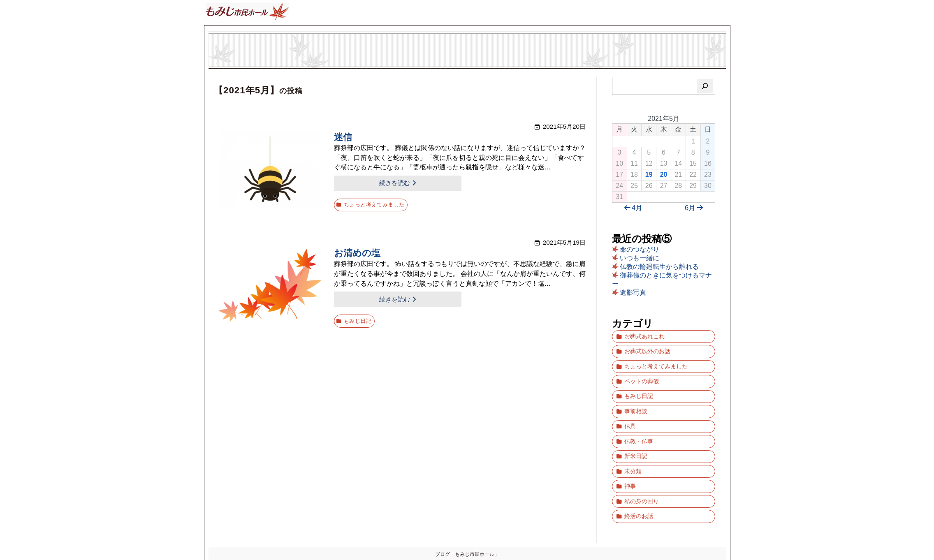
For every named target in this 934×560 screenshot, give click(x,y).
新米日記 (636, 437)
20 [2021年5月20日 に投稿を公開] (664, 175)
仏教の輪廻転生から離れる (659, 267)
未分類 (633, 450)
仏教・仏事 (639, 425)
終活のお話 (639, 488)
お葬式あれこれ (644, 335)
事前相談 (636, 399)
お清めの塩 (357, 251)
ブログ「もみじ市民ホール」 (467, 525)
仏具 (630, 412)
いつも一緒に (640, 258)
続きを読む (366, 183)
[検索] (705, 86)
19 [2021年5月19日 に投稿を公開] (649, 175)
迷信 (343, 138)
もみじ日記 (358, 315)
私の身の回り (642, 476)
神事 (630, 463)
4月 (632, 208)
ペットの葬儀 (642, 374)
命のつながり (640, 249)
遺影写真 (633, 293)
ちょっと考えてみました (374, 202)
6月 (695, 208)
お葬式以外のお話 (647, 348)
